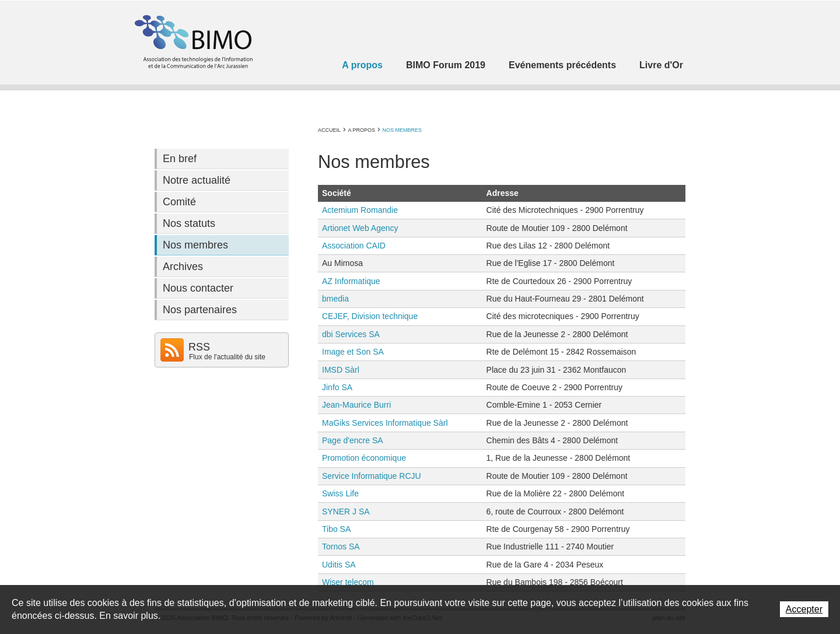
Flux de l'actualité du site (227, 357)
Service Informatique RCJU (372, 476)
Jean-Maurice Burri (356, 405)
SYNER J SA (346, 512)
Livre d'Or (661, 65)
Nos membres (402, 130)
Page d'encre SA (353, 440)
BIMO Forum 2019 (446, 65)
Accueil (329, 130)
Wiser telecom (348, 582)
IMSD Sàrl (341, 370)
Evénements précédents (562, 65)
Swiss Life (340, 493)
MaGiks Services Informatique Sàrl (385, 423)
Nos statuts (189, 223)
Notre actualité (197, 180)
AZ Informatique (351, 281)
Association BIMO (192, 42)
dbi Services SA (351, 334)
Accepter (804, 609)
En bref (180, 159)
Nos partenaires (200, 310)
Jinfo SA (337, 387)
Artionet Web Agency (360, 228)
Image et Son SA (353, 352)
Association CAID (354, 246)
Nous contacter (198, 288)
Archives (183, 267)
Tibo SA (336, 529)
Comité (179, 202)
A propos (362, 65)
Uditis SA (339, 565)
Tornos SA (341, 547)
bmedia (335, 299)
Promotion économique (364, 458)
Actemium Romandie (360, 210)
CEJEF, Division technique (370, 316)
